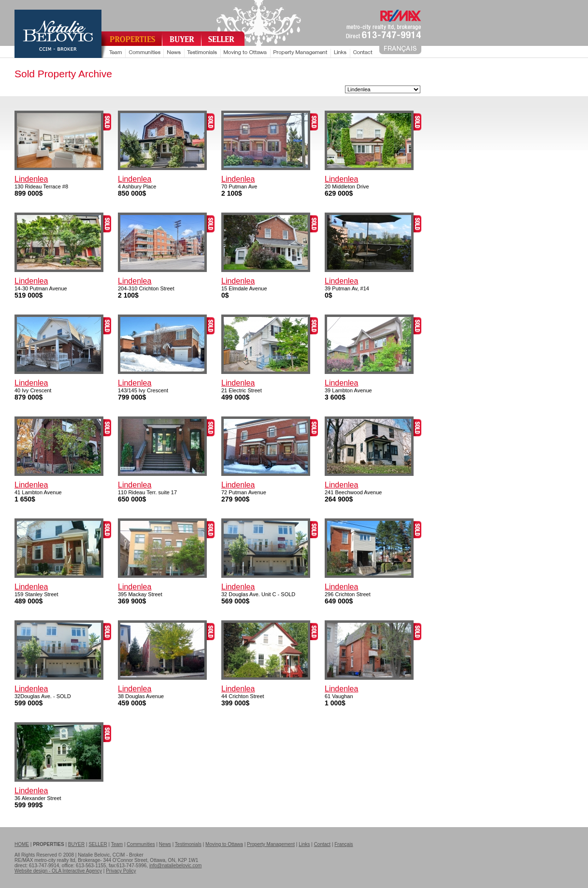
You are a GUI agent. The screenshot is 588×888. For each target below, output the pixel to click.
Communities (141, 844)
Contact (322, 844)
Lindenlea (31, 179)
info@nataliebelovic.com (176, 866)
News (165, 844)
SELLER (98, 844)
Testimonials (188, 844)
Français (344, 844)
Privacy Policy (121, 871)
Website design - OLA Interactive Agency (58, 871)
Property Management (271, 844)
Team (117, 844)
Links (304, 844)
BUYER (76, 844)
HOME (22, 844)
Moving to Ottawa (224, 844)
